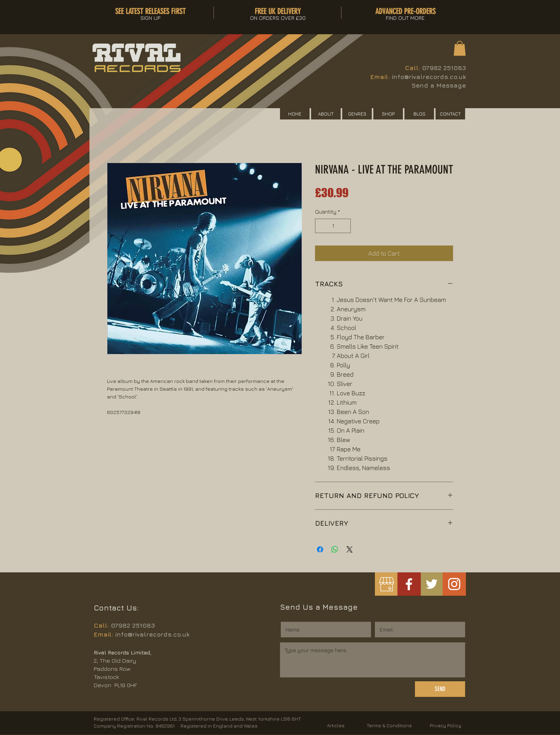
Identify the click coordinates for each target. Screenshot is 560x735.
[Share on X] (350, 549)
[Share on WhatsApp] (335, 549)
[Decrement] (321, 226)
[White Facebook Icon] (409, 584)
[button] (460, 48)
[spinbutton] (333, 226)
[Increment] (345, 226)
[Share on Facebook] (320, 549)
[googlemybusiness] (386, 584)
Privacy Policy (445, 725)
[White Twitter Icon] (432, 584)
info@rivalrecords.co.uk (429, 77)
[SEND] (440, 689)
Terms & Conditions (389, 725)
